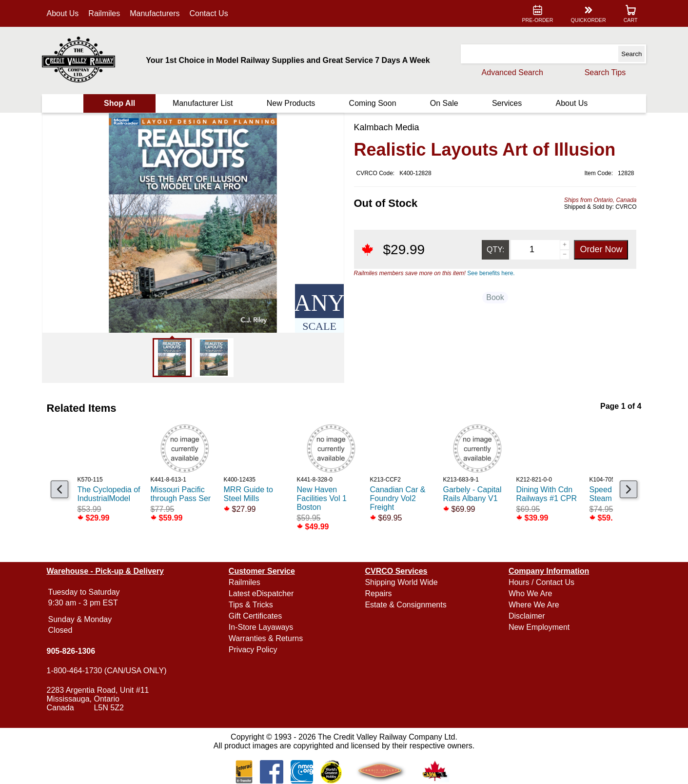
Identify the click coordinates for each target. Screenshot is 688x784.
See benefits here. (491, 273)
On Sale (444, 103)
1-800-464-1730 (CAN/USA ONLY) (107, 671)
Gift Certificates (255, 616)
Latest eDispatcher (261, 593)
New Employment (539, 627)
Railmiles (104, 13)
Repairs (378, 593)
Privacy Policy (253, 650)
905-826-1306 (71, 651)
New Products (291, 103)
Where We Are (534, 605)
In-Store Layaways (261, 627)
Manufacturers (155, 13)
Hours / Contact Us (541, 582)
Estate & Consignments (405, 605)
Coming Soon (373, 103)
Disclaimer (527, 616)
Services (507, 103)
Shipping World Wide (401, 582)
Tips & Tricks (251, 605)
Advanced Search (512, 72)
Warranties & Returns (266, 638)
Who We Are (531, 593)
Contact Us (209, 13)
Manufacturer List (203, 103)
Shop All (119, 103)
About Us (63, 13)
